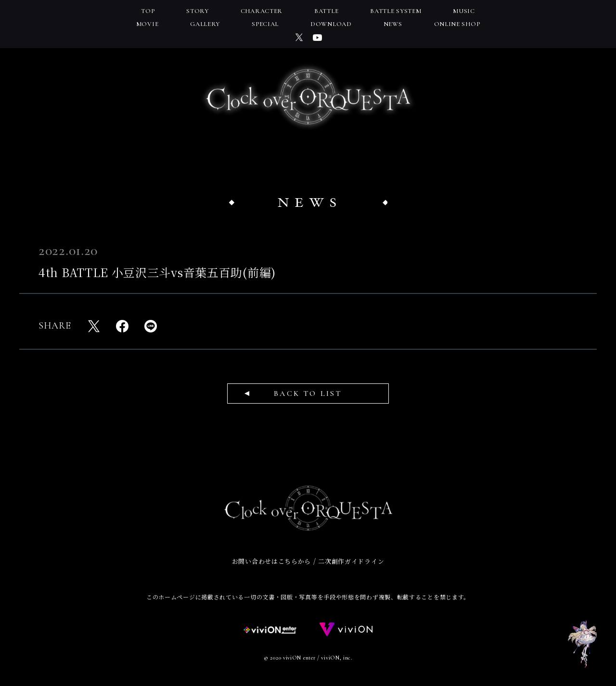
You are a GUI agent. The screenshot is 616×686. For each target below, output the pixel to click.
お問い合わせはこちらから (271, 561)
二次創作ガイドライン (351, 561)
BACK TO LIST (308, 394)
